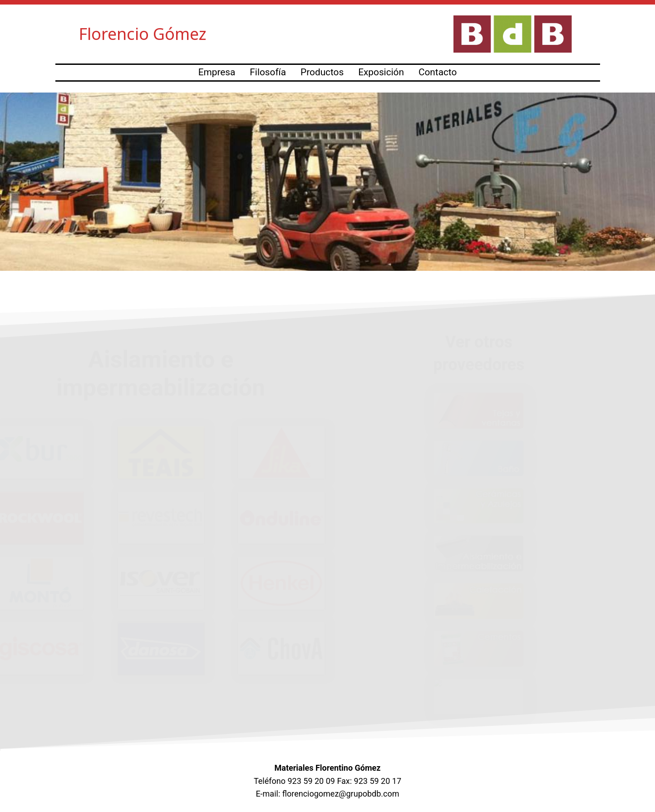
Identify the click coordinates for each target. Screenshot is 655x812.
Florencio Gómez (143, 34)
